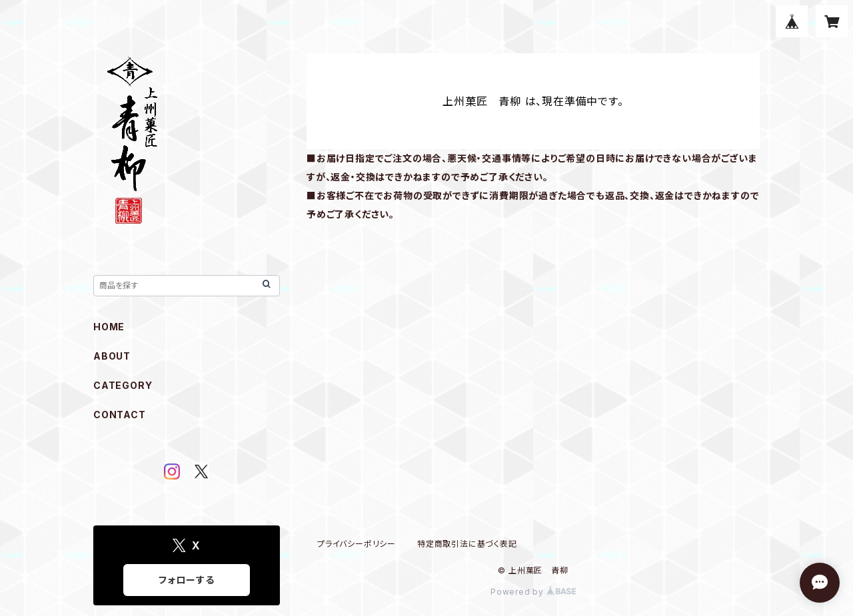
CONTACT (120, 415)
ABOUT (112, 356)
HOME (109, 327)
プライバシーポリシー (357, 544)
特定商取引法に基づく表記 (467, 544)
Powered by (533, 592)
